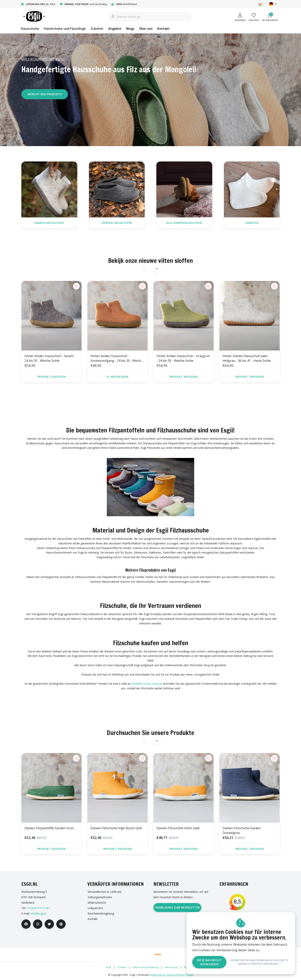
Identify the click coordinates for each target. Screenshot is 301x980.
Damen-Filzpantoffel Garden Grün (49, 828)
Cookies (122, 967)
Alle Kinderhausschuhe (184, 223)
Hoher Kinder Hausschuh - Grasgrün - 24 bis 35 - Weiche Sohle (183, 358)
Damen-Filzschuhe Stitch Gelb (178, 828)
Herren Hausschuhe (117, 223)
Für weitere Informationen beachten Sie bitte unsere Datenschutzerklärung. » (259, 962)
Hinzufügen (117, 377)
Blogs (130, 29)
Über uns (146, 29)
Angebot (115, 29)
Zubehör (97, 29)
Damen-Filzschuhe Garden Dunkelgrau (242, 830)
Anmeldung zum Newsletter (177, 907)
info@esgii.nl (38, 913)
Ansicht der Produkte (45, 94)
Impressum (171, 967)
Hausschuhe (30, 29)
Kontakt (164, 29)
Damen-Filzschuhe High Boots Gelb (116, 828)
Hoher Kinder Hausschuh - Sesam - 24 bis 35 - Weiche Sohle (50, 358)
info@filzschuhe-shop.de (147, 684)
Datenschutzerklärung (146, 967)
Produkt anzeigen (52, 377)
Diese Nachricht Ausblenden (209, 962)
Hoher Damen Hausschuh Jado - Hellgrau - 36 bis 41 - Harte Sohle (247, 358)
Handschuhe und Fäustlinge (65, 29)
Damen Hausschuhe (49, 223)
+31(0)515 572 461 (38, 908)
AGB (109, 967)
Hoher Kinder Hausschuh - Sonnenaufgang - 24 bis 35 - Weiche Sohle (117, 358)
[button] (156, 269)
